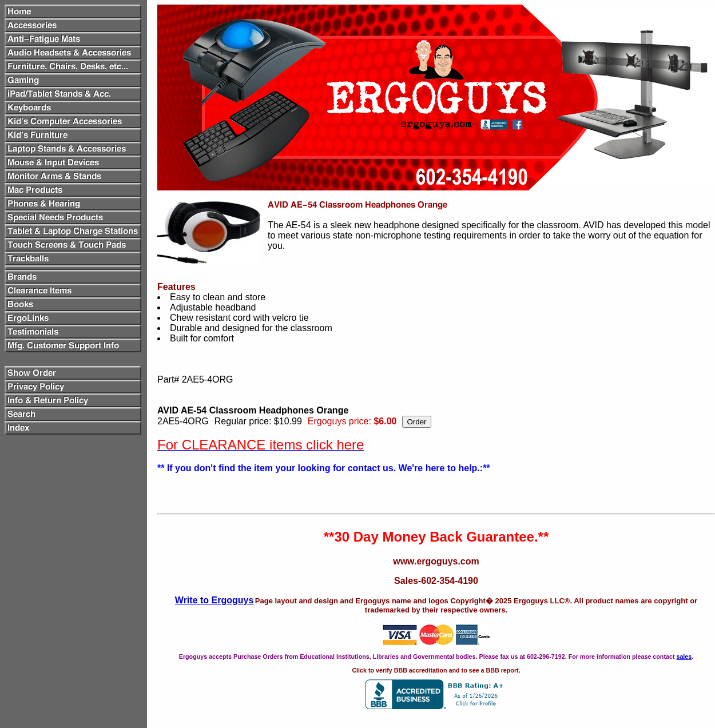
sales (684, 657)
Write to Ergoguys (214, 600)
